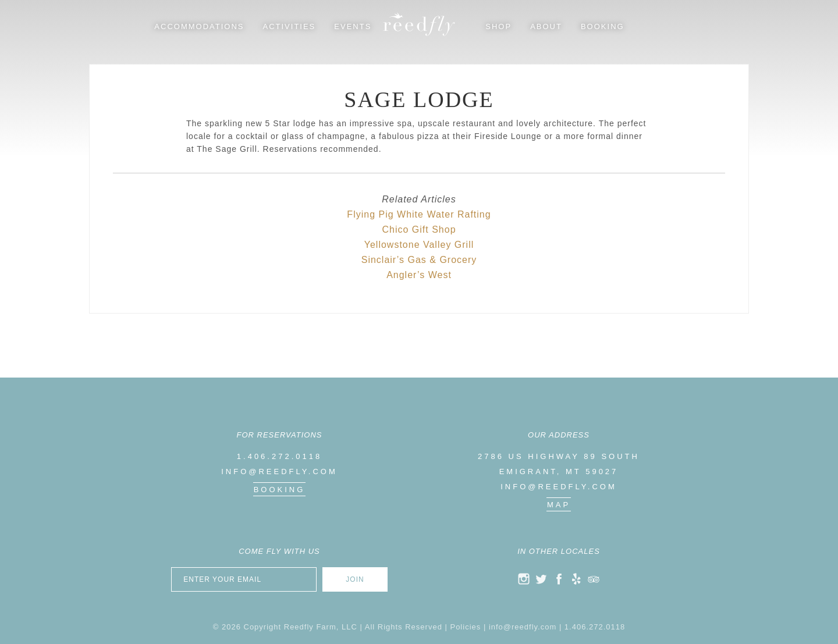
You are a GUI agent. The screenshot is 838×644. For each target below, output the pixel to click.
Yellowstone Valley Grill (419, 245)
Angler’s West (419, 275)
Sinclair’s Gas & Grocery (419, 260)
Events (353, 26)
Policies (465, 627)
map (559, 505)
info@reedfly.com (279, 472)
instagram (524, 579)
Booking (603, 26)
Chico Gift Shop (419, 230)
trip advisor (594, 579)
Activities (290, 26)
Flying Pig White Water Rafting (419, 214)
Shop (498, 26)
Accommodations (199, 26)
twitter (541, 579)
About (546, 26)
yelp (576, 579)
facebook (559, 579)
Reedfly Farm (419, 24)
